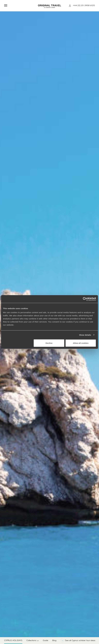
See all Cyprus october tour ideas (78, 641)
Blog (54, 641)
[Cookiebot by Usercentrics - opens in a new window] (85, 299)
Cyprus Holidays (13, 641)
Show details (85, 335)
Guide (46, 641)
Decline (49, 343)
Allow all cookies (81, 343)
